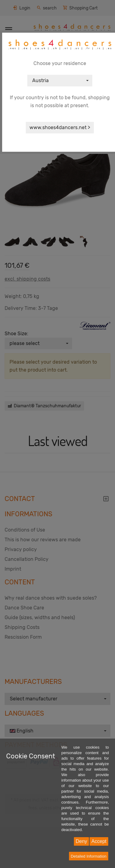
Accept (99, 841)
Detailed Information (89, 856)
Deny (81, 841)
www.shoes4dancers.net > (60, 127)
